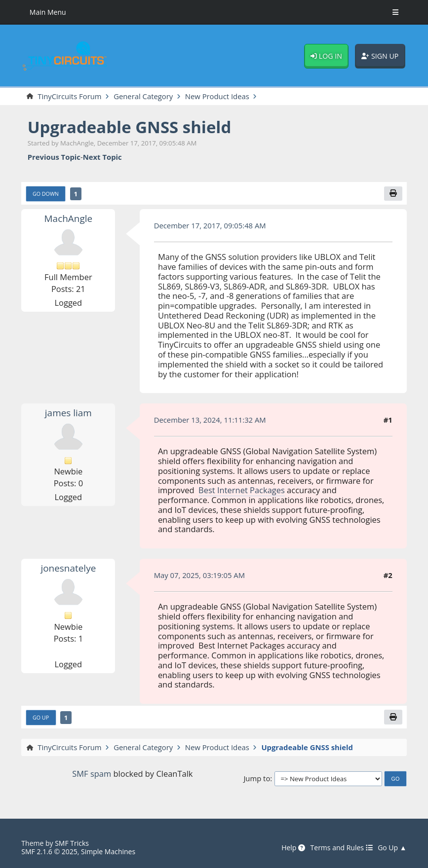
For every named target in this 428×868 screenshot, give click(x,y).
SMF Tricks (72, 843)
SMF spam (92, 774)
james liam (68, 413)
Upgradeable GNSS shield (130, 127)
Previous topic (54, 157)
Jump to (257, 779)
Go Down (46, 194)
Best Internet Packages (242, 490)
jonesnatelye (68, 568)
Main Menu (48, 12)
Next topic (102, 157)
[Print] (393, 194)
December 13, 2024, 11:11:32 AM (210, 420)
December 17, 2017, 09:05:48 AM (210, 225)
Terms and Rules (342, 848)
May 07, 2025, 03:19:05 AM (199, 575)
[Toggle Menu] (395, 12)
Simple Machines (108, 851)
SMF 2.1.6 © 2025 (49, 851)
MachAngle (69, 218)
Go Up (41, 718)
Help (293, 848)
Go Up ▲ (392, 848)
